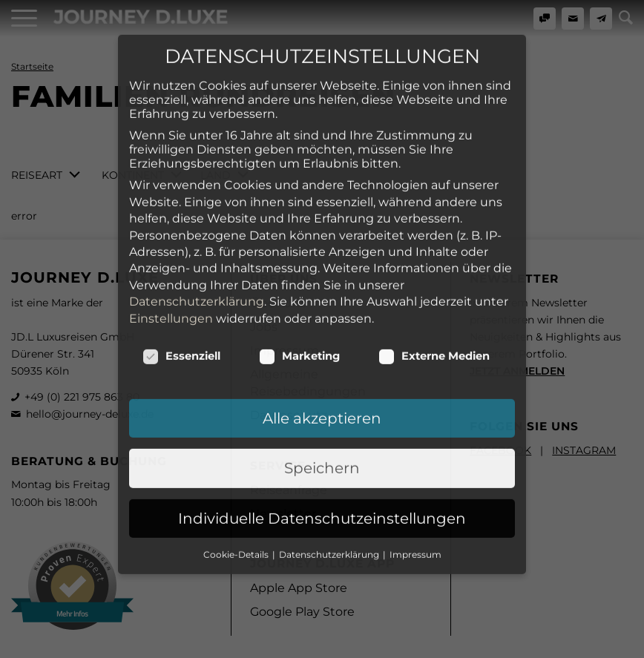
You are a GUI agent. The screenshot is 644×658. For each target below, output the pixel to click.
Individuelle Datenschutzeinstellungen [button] (322, 427)
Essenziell (181, 265)
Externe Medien (434, 265)
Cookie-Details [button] (237, 463)
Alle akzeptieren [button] (322, 327)
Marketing (299, 265)
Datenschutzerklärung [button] (330, 463)
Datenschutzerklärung (197, 210)
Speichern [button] (322, 377)
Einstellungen (171, 227)
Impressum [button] (415, 463)
